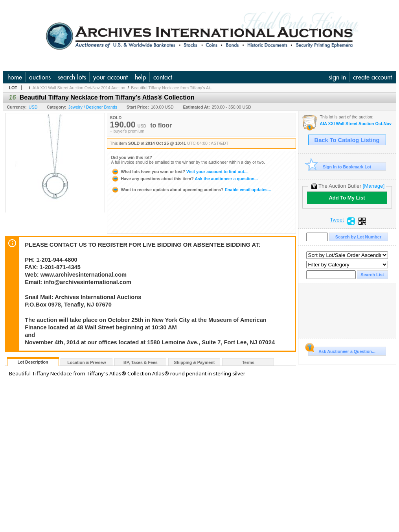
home (15, 77)
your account (110, 77)
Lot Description (33, 362)
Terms (248, 362)
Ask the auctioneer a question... (185, 179)
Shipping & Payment (195, 362)
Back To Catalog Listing (347, 140)
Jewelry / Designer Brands (93, 107)
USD (33, 107)
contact (163, 77)
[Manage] (374, 186)
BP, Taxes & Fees (141, 362)
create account (372, 77)
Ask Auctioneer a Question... (342, 350)
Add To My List (347, 198)
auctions (40, 77)
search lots (72, 77)
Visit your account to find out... (179, 172)
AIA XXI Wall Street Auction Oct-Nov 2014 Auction (79, 88)
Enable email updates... (191, 190)
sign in (337, 77)
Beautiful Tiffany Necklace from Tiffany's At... (172, 88)
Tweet (337, 220)
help (141, 77)
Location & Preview (86, 362)
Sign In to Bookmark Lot (340, 167)
